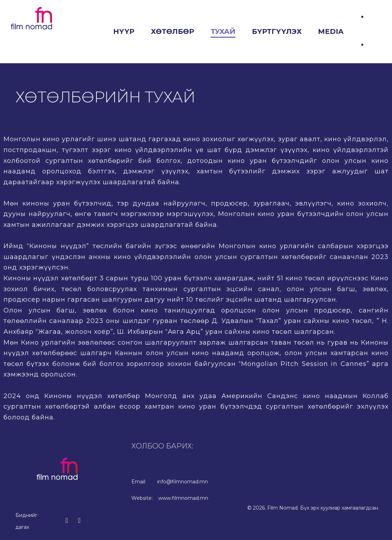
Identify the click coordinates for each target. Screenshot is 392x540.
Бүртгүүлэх (277, 31)
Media (331, 31)
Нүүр (124, 31)
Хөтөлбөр (173, 31)
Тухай (223, 31)
